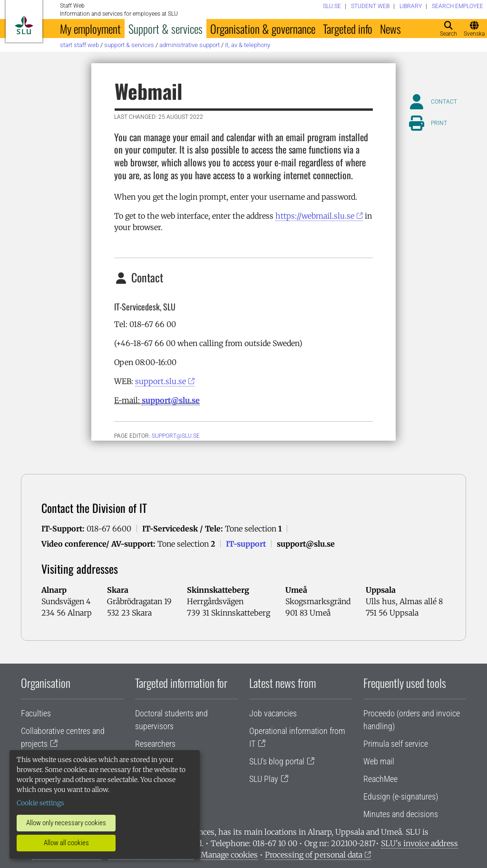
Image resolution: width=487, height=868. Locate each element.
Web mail (379, 761)
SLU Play (264, 779)
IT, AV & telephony (248, 45)
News (390, 29)
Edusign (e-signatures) (401, 796)
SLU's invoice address (419, 843)
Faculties (36, 713)
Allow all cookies (66, 843)
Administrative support (190, 45)
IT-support (246, 544)
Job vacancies (273, 713)
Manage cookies (229, 855)
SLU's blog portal (277, 761)
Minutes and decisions (401, 814)
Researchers (155, 744)
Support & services (166, 29)
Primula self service (396, 744)
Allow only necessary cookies (66, 823)
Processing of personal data (314, 855)
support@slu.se (171, 400)
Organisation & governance (263, 29)
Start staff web (79, 45)
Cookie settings (40, 803)
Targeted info (348, 29)
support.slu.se (161, 381)
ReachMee (380, 779)
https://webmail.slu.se (315, 216)
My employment (90, 29)
